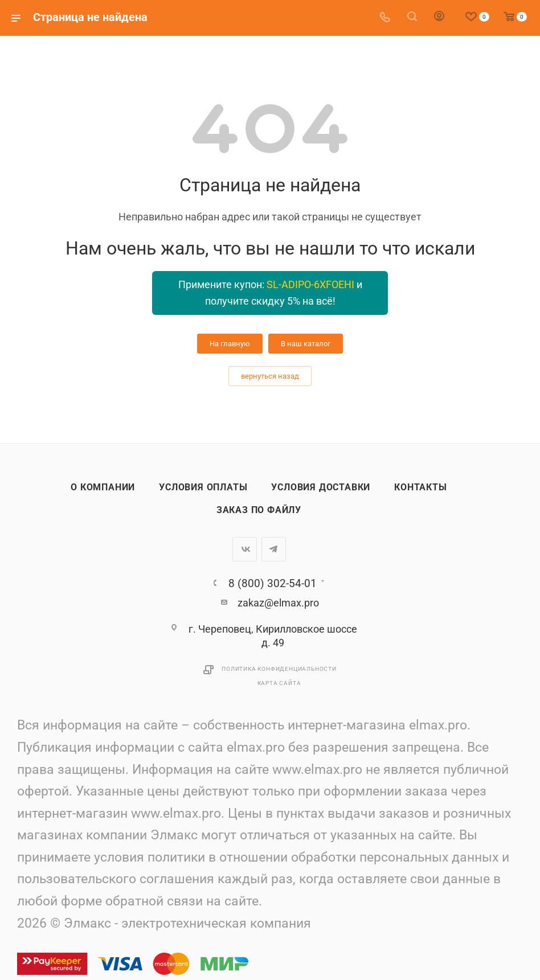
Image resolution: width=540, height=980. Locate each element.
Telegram (274, 549)
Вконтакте (245, 549)
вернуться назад (270, 376)
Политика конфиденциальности (279, 669)
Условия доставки (321, 487)
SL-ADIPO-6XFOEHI (310, 284)
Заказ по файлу (259, 510)
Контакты (420, 487)
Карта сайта (279, 683)
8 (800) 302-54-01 (273, 583)
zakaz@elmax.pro (278, 603)
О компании (103, 487)
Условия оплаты (203, 487)
